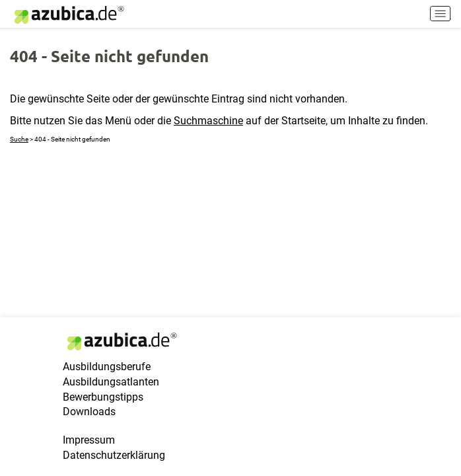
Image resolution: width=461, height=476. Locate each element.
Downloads (89, 412)
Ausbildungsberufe (107, 367)
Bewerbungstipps (103, 397)
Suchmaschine (208, 121)
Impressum (89, 440)
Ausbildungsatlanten (111, 382)
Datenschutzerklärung (114, 455)
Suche (19, 139)
